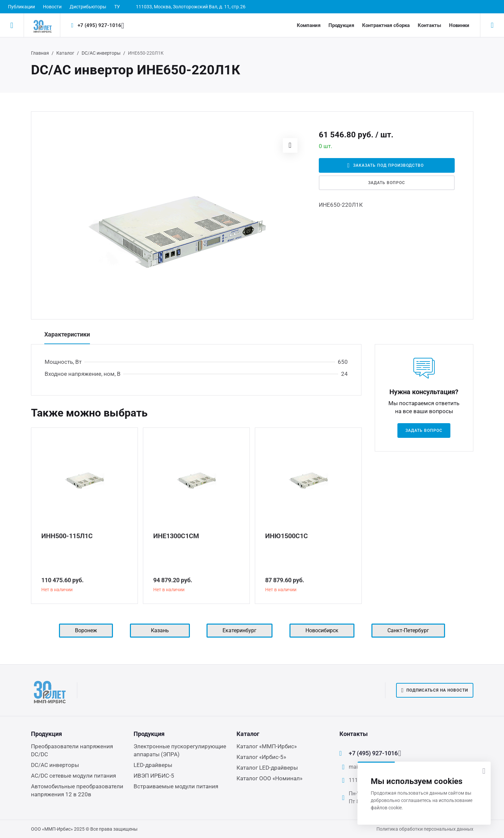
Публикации (21, 7)
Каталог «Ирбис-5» (261, 757)
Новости (52, 7)
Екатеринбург (240, 630)
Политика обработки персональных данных (425, 829)
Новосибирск (322, 630)
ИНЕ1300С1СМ (176, 536)
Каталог (65, 53)
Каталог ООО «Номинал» (269, 778)
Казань (160, 630)
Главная (40, 53)
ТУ (117, 7)
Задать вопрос (386, 183)
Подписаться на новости (435, 690)
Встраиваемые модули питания (176, 786)
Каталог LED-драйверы (267, 768)
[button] (290, 145)
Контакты (429, 25)
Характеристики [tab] (67, 334)
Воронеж (86, 630)
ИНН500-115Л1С (67, 536)
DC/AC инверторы (101, 53)
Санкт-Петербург (408, 630)
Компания (309, 25)
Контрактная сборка (386, 25)
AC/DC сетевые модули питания (73, 776)
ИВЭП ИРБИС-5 (154, 776)
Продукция (341, 25)
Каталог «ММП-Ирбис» (267, 746)
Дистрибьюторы (88, 7)
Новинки (459, 25)
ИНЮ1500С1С (286, 536)
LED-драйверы (153, 765)
